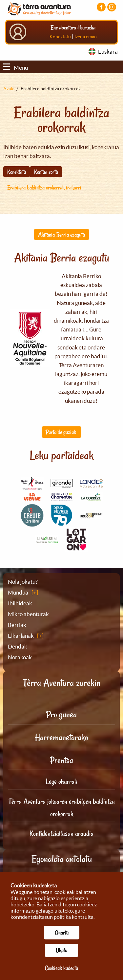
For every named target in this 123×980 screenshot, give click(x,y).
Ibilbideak (20, 603)
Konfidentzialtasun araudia (61, 833)
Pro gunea (61, 714)
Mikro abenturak (28, 614)
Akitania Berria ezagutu (61, 235)
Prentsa (61, 760)
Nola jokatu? (23, 582)
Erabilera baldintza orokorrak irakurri (44, 187)
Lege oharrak (61, 781)
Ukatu (61, 950)
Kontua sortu (46, 172)
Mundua (18, 592)
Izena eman (86, 37)
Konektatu (60, 37)
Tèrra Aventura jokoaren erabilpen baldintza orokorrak (62, 808)
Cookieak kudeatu (61, 968)
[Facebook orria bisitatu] (101, 7)
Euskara (108, 52)
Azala (9, 89)
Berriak (17, 625)
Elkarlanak (21, 636)
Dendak (18, 646)
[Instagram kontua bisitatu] (112, 7)
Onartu (62, 933)
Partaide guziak (61, 432)
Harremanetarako (61, 737)
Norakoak (20, 657)
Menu (16, 68)
